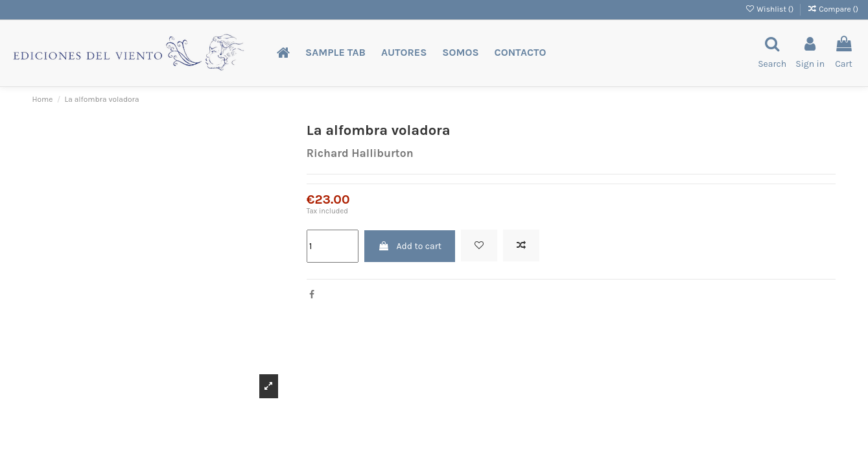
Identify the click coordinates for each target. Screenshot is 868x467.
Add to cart (410, 246)
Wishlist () (770, 9)
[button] (335, 53)
